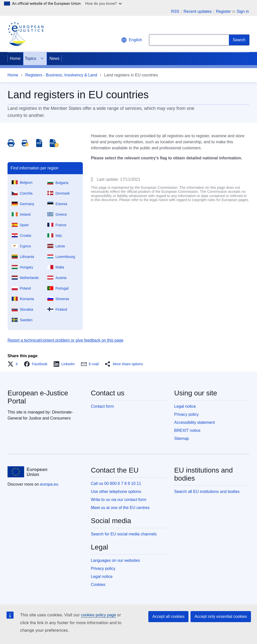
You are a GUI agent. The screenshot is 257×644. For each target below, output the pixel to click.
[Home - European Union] (27, 472)
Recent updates (198, 12)
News (54, 58)
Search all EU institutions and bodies (207, 492)
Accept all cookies (168, 616)
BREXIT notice (187, 430)
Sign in (243, 11)
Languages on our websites (115, 560)
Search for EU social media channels (124, 534)
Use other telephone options (116, 492)
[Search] (239, 40)
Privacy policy (186, 414)
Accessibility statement (195, 422)
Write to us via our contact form (119, 500)
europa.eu (49, 484)
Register (223, 11)
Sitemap (182, 439)
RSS (175, 12)
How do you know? (104, 3)
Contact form (102, 406)
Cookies (98, 585)
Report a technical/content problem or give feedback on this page (66, 340)
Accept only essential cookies (221, 616)
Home (15, 58)
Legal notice (185, 406)
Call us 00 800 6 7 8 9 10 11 (116, 484)
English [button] (132, 40)
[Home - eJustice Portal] (26, 34)
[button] (14, 364)
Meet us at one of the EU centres (120, 508)
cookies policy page (98, 615)
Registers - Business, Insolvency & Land (61, 75)
